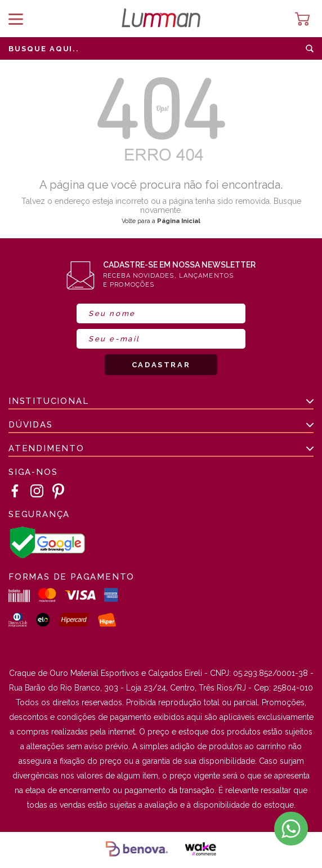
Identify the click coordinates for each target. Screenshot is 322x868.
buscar (310, 48)
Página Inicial (179, 221)
